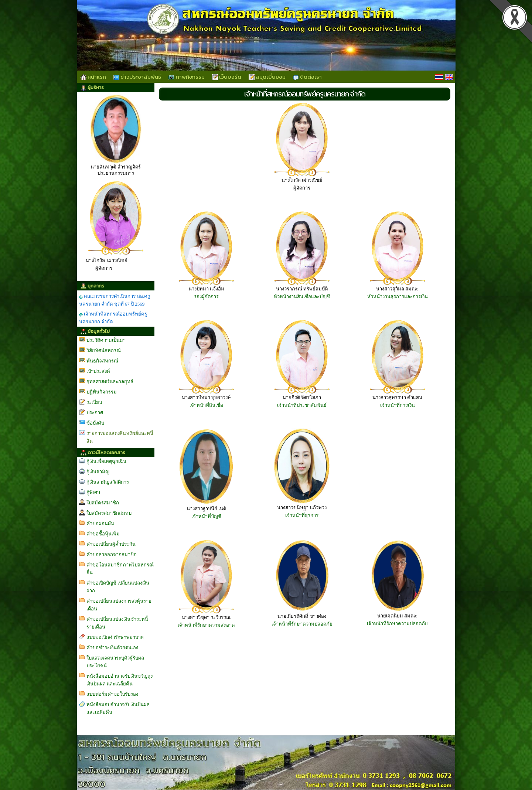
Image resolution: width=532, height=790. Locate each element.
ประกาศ (95, 413)
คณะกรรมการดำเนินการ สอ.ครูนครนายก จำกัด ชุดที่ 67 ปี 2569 (115, 300)
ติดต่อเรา (307, 77)
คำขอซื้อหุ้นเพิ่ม (103, 534)
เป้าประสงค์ (98, 371)
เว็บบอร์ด (227, 77)
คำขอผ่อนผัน (100, 523)
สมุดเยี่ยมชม (267, 77)
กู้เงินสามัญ (98, 472)
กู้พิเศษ (93, 492)
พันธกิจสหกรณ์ (102, 361)
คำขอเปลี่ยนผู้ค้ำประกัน (111, 544)
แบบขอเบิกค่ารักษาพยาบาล (115, 637)
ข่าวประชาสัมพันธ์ (137, 77)
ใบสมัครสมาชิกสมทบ (109, 513)
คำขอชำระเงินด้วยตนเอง (112, 648)
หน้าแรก (93, 77)
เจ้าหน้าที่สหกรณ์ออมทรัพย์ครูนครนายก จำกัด (113, 318)
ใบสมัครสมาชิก (103, 503)
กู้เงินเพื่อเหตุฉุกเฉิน (106, 461)
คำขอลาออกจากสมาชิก (112, 554)
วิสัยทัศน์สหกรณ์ (104, 350)
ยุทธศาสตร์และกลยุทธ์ (110, 382)
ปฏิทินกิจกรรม (102, 392)
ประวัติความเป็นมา (106, 340)
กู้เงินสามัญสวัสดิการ (108, 482)
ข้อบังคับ (95, 423)
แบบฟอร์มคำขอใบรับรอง (112, 694)
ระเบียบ (94, 402)
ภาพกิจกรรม (187, 77)
